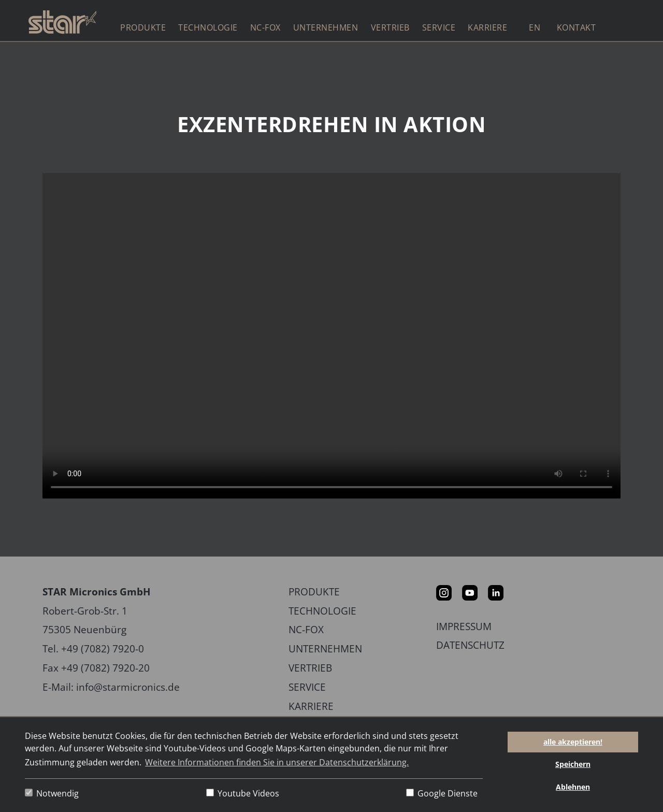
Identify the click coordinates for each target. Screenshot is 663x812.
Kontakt (576, 27)
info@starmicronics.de (128, 687)
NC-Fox (265, 27)
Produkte (314, 592)
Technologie (322, 611)
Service (307, 687)
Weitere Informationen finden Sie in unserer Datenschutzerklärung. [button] (277, 762)
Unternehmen (325, 649)
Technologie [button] (208, 27)
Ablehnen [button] (573, 787)
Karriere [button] (487, 27)
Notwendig (52, 793)
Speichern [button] (573, 764)
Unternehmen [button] (326, 27)
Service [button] (439, 27)
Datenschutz (470, 645)
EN (535, 27)
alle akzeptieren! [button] (573, 742)
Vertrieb (390, 27)
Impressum (464, 626)
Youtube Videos (243, 793)
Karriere (311, 706)
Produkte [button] (143, 27)
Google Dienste (442, 793)
